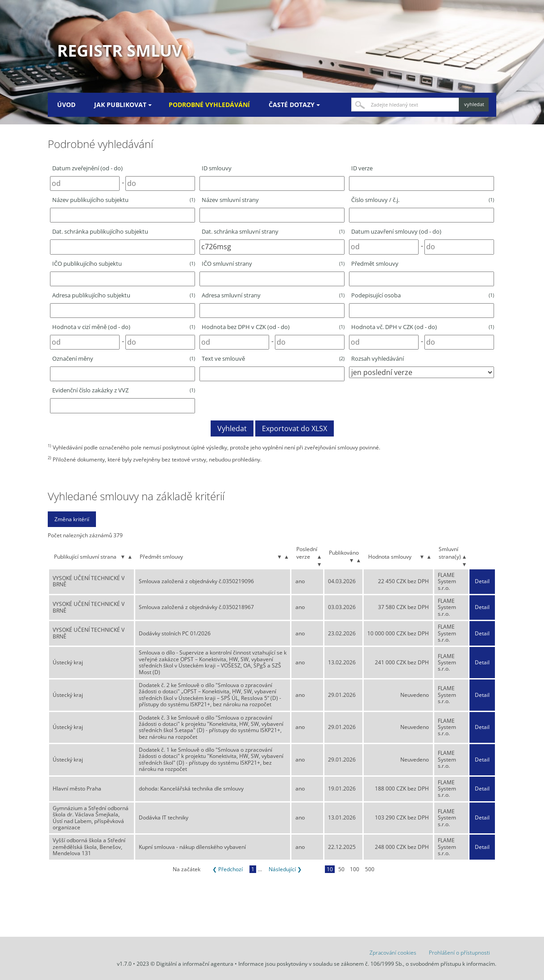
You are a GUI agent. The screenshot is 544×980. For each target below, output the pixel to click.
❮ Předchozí (228, 869)
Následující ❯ (285, 869)
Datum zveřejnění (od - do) (87, 168)
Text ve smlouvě (273, 358)
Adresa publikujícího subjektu (124, 295)
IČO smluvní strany (273, 264)
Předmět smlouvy (375, 264)
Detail (482, 581)
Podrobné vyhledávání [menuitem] (209, 105)
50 (341, 869)
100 (355, 869)
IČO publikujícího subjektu (124, 264)
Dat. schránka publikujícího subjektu (100, 231)
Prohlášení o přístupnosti (459, 953)
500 (370, 869)
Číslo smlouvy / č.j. (423, 200)
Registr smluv (120, 51)
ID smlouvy (217, 168)
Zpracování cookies (393, 953)
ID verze (362, 168)
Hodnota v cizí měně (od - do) (124, 327)
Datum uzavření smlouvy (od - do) (396, 231)
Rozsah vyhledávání (378, 358)
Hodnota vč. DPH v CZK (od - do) (423, 327)
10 (330, 869)
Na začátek (187, 869)
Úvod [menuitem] (66, 105)
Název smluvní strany (230, 200)
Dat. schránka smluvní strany (273, 231)
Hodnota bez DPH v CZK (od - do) (273, 327)
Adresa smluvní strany (273, 295)
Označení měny (124, 358)
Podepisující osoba (423, 295)
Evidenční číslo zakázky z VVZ (124, 390)
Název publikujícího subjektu (124, 200)
